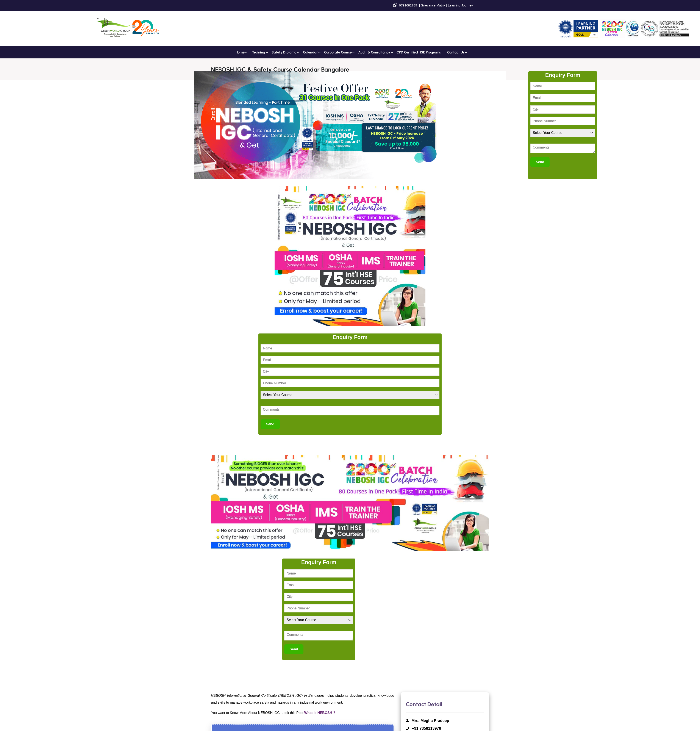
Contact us (456, 52)
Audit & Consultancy (374, 52)
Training (259, 52)
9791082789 (408, 5)
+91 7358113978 (427, 728)
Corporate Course (338, 52)
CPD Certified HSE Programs (419, 52)
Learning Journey (460, 5)
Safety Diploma (284, 52)
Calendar (310, 52)
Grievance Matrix (433, 5)
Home (240, 52)
